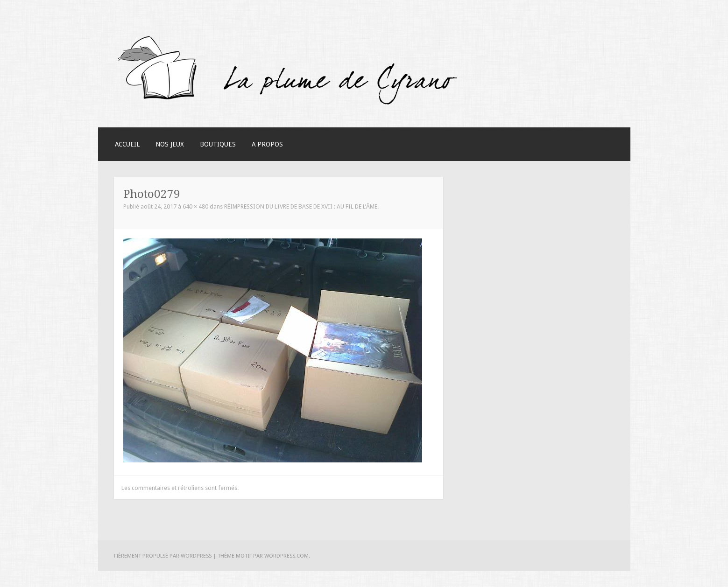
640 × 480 (195, 206)
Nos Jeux (170, 144)
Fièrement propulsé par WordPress (163, 556)
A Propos (267, 144)
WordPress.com (286, 556)
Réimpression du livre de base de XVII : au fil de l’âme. (301, 206)
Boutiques (218, 144)
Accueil (127, 144)
